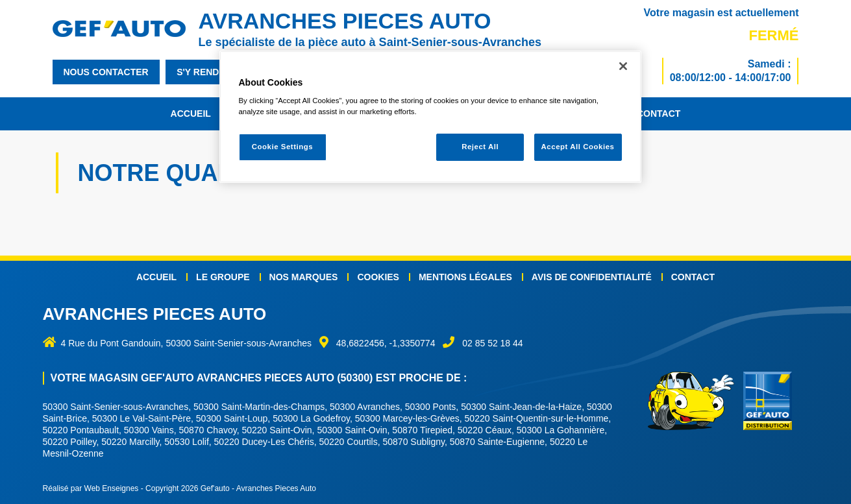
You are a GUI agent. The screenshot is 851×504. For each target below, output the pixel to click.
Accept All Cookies (578, 147)
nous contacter (106, 72)
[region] (430, 117)
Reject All (480, 147)
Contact (659, 114)
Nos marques (304, 277)
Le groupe (223, 277)
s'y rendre (204, 72)
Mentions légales (465, 277)
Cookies (378, 277)
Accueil (191, 114)
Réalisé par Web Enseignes (91, 488)
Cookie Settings (283, 147)
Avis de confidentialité (592, 277)
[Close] (623, 66)
